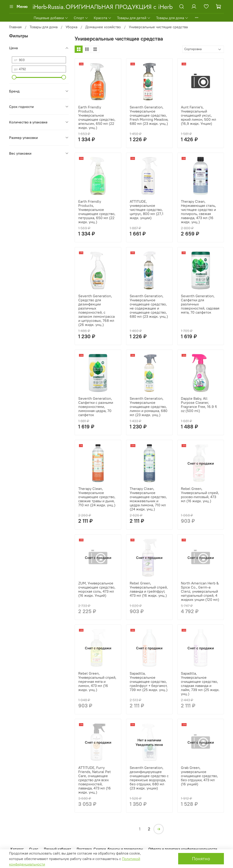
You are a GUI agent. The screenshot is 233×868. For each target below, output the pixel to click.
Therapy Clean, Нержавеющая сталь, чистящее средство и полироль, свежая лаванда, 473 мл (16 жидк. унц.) (198, 212)
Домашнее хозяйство (103, 27)
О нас (34, 849)
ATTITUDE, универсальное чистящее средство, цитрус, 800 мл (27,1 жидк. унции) (147, 210)
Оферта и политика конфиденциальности (183, 849)
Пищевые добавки (51, 18)
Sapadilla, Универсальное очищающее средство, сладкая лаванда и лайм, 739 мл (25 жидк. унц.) (200, 684)
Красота (103, 18)
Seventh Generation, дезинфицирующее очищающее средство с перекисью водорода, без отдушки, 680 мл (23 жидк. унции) (149, 778)
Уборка (71, 27)
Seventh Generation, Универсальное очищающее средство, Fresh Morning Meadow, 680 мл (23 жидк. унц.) (149, 115)
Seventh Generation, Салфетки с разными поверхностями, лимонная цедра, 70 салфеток (96, 407)
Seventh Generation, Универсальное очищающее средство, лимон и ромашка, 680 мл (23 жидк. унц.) (149, 407)
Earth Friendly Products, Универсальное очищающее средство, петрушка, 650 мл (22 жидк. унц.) (97, 212)
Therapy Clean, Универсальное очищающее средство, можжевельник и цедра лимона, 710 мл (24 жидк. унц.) (148, 499)
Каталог (17, 849)
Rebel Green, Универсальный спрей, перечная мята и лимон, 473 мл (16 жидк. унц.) (97, 681)
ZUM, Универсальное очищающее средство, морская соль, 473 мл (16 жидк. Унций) (97, 589)
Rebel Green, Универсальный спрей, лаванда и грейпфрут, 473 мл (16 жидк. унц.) (149, 589)
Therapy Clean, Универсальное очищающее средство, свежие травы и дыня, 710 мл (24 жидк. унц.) (97, 497)
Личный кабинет (57, 849)
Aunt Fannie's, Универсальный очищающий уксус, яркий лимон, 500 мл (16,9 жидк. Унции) (199, 115)
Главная (15, 27)
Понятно (201, 859)
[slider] (14, 77)
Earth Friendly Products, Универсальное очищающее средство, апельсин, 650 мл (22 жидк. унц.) (97, 117)
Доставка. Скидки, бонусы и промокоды (110, 849)
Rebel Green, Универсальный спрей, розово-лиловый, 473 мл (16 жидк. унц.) (200, 495)
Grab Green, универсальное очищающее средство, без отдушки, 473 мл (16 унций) (199, 776)
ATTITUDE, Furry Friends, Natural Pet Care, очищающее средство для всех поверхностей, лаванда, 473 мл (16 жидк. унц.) (95, 780)
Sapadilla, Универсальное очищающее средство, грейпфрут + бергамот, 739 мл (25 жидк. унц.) (149, 681)
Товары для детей (134, 18)
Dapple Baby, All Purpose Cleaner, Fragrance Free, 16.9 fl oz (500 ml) (199, 405)
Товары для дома (172, 18)
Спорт (81, 18)
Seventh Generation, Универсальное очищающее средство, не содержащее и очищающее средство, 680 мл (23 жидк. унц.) (149, 306)
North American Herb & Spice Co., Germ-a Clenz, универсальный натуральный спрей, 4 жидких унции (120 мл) (200, 591)
